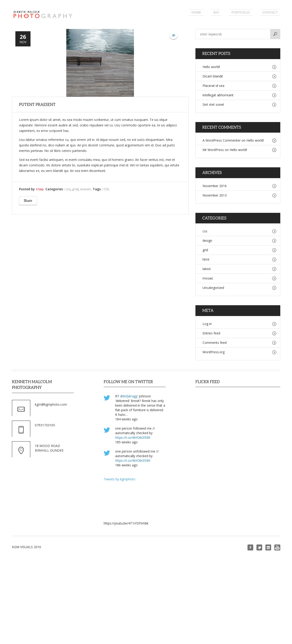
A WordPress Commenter (222, 140)
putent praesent (37, 104)
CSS (106, 189)
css (68, 189)
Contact (270, 12)
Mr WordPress (213, 150)
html (206, 259)
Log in (207, 324)
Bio (216, 12)
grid (75, 189)
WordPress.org (214, 352)
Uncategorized (213, 288)
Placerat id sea (213, 86)
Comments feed (215, 343)
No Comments (174, 35)
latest (207, 269)
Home (196, 12)
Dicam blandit (213, 76)
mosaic (85, 189)
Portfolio (241, 12)
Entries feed (211, 333)
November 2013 (215, 195)
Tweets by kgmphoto (120, 479)
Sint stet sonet (213, 104)
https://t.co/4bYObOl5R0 (133, 437)
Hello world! (211, 67)
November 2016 (215, 186)
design (207, 241)
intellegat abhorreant (218, 95)
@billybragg (129, 396)
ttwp (40, 189)
